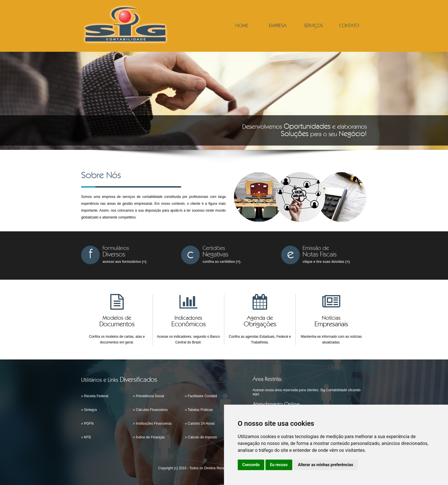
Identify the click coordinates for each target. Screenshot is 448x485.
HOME (242, 26)
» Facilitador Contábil (201, 396)
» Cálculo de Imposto (201, 437)
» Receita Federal (95, 396)
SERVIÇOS (313, 26)
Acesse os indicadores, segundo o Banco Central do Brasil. (188, 339)
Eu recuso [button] (279, 465)
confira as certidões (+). (222, 262)
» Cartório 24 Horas (200, 424)
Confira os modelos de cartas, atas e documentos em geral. (117, 339)
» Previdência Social (149, 396)
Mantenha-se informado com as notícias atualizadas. (331, 339)
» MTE (86, 437)
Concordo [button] (251, 465)
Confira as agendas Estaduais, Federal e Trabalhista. (260, 339)
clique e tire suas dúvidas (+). (327, 262)
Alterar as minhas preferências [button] (326, 465)
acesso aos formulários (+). (125, 262)
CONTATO (349, 26)
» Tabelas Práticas (199, 410)
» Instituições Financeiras (152, 424)
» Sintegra (89, 410)
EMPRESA (278, 26)
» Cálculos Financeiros (150, 410)
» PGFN (87, 424)
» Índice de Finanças (149, 437)
